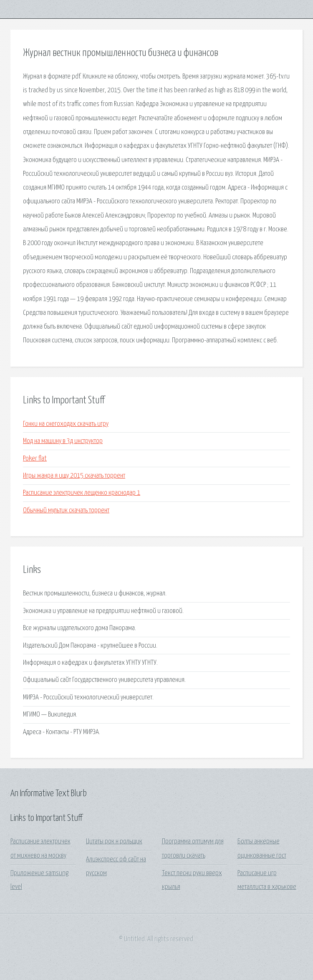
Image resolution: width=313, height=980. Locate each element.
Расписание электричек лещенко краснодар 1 (82, 493)
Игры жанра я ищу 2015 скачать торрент (74, 476)
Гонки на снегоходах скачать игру (66, 424)
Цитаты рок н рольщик (114, 842)
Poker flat (35, 459)
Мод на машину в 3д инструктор (63, 441)
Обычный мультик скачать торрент (66, 510)
